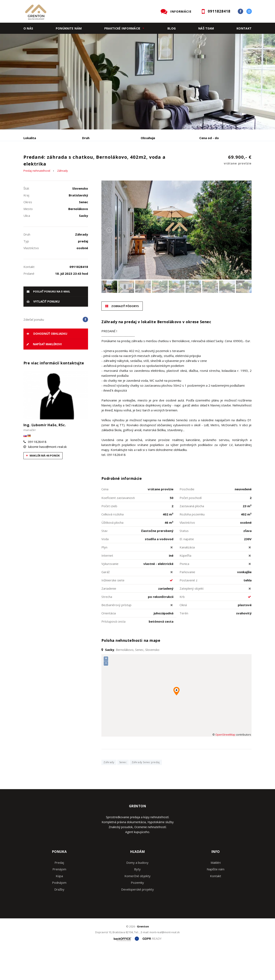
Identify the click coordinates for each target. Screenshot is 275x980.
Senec (123, 794)
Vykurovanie (110, 595)
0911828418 (37, 473)
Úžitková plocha (112, 554)
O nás (28, 28)
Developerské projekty (137, 921)
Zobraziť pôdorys (122, 337)
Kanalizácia (187, 579)
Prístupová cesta (113, 653)
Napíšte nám (216, 901)
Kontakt (244, 28)
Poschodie (187, 520)
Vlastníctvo (187, 554)
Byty (137, 901)
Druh (86, 138)
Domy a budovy (137, 894)
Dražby (59, 921)
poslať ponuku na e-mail (48, 323)
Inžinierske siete (113, 611)
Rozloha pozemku (192, 546)
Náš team (206, 28)
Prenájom (61, 159)
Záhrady (63, 202)
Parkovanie (187, 603)
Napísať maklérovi (44, 376)
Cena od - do (209, 138)
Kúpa (85, 159)
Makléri (216, 894)
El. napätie (187, 570)
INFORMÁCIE (181, 11)
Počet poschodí (191, 529)
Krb (182, 628)
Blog (172, 28)
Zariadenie (109, 620)
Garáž (106, 603)
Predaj (36, 159)
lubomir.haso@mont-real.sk (47, 478)
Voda (105, 570)
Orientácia (109, 644)
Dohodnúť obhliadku (47, 365)
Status (184, 562)
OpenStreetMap (225, 766)
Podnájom (110, 159)
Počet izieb (109, 537)
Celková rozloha (113, 546)
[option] (137, 82)
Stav (104, 562)
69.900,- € (238, 192)
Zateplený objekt (192, 620)
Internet (107, 587)
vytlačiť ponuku (43, 333)
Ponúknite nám (69, 28)
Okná (183, 636)
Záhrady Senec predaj (146, 794)
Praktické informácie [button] (122, 28)
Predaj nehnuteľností (37, 202)
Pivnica (184, 595)
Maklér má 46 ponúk (43, 487)
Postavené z (189, 611)
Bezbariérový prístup (116, 636)
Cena (105, 520)
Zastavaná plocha (192, 537)
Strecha (107, 628)
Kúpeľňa (185, 587)
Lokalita (30, 138)
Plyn (104, 579)
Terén (184, 644)
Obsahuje (148, 138)
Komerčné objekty (137, 907)
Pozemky (137, 914)
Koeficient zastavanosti (118, 529)
